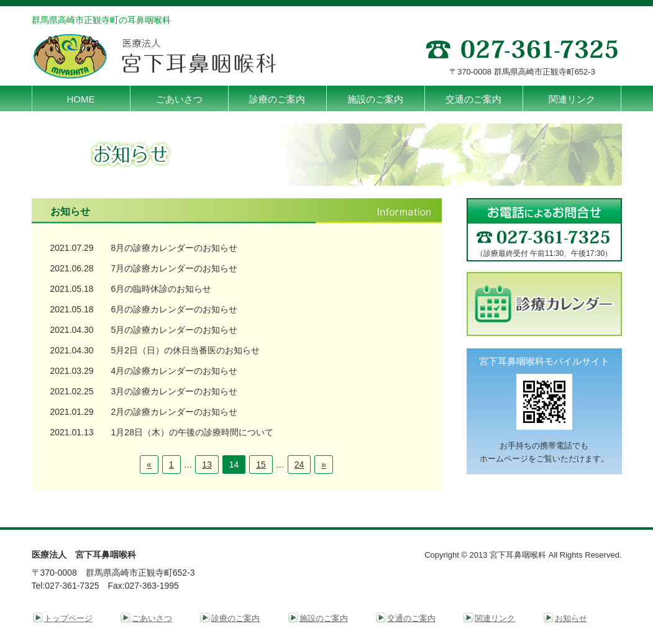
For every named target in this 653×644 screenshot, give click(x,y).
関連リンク (495, 618)
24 (299, 465)
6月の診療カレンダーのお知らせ (175, 309)
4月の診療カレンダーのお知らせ (175, 371)
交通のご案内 (411, 618)
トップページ (68, 618)
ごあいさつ (152, 618)
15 (261, 465)
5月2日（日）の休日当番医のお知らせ (186, 350)
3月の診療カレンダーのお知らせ (175, 391)
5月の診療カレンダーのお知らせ (175, 330)
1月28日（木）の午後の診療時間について (192, 432)
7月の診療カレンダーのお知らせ (175, 268)
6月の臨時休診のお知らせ (162, 289)
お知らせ (571, 618)
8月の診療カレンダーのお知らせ (175, 248)
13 (207, 465)
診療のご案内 (235, 618)
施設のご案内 (324, 618)
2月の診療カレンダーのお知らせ (175, 412)
